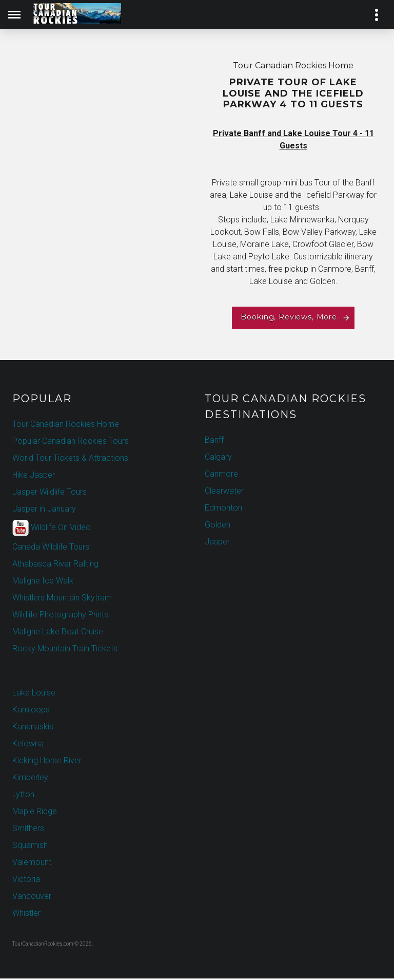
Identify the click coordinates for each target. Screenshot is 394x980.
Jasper (217, 543)
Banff (214, 441)
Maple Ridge (35, 813)
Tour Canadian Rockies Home (66, 426)
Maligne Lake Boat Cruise (58, 633)
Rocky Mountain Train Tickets (65, 650)
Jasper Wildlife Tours (50, 493)
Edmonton (223, 509)
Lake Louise (34, 694)
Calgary (218, 458)
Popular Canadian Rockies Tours (71, 442)
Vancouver (32, 898)
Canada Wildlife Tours (51, 548)
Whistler (26, 915)
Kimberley (30, 779)
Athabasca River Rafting (55, 565)
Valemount (32, 864)
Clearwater (224, 492)
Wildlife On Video (52, 530)
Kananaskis (33, 728)
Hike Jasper (34, 476)
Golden (218, 526)
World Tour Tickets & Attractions (70, 459)
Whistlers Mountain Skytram (62, 599)
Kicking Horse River (47, 762)
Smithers (28, 830)
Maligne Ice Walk (43, 582)
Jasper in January (44, 510)
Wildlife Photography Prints (60, 616)
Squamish (30, 847)
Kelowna (28, 745)
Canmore (221, 475)
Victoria (26, 881)
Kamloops (31, 711)
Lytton (23, 796)
